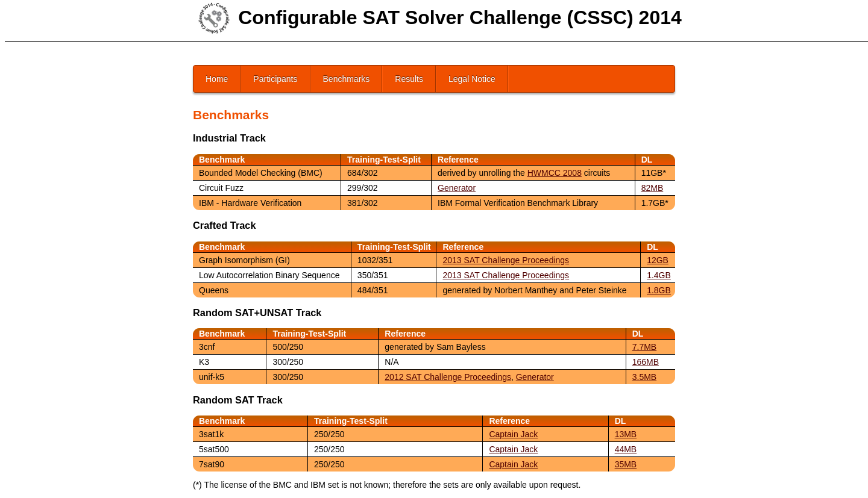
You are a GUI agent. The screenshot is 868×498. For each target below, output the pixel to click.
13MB (626, 434)
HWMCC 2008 (555, 173)
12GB (658, 260)
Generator (457, 188)
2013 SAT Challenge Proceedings (506, 260)
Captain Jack (513, 434)
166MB (646, 362)
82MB (653, 188)
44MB (626, 449)
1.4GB (659, 275)
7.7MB (644, 347)
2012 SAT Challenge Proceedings (448, 377)
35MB (626, 464)
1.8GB (659, 290)
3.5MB (644, 377)
